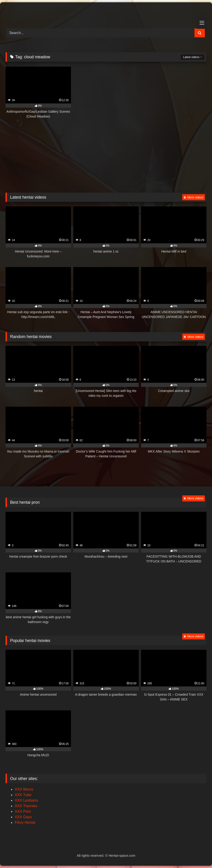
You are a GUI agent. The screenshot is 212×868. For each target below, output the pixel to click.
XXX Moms (24, 789)
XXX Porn (23, 811)
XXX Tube (23, 795)
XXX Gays (23, 817)
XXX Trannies (26, 806)
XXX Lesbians (26, 800)
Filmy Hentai (25, 822)
